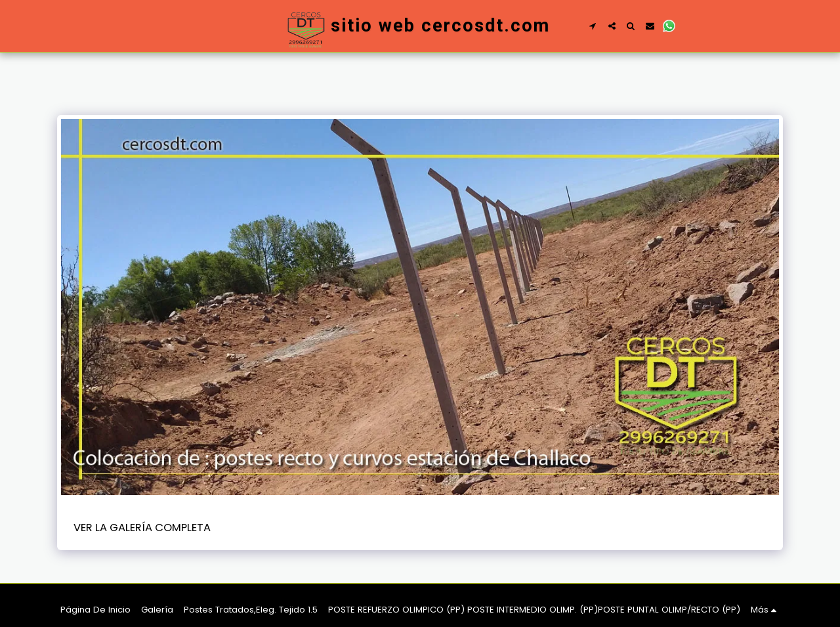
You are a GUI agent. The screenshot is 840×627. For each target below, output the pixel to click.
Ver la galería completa (142, 528)
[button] (593, 26)
